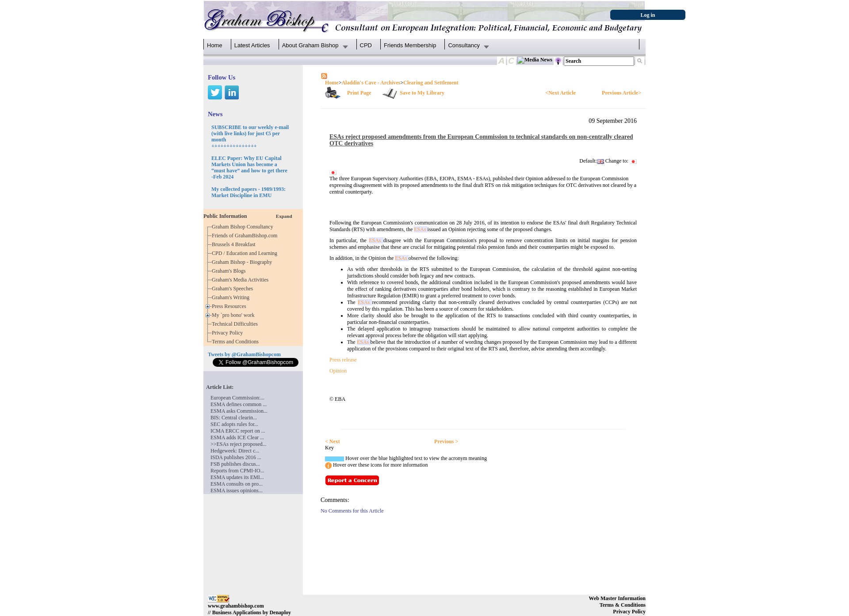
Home (215, 45)
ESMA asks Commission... (239, 411)
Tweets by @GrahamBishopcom (244, 354)
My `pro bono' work (235, 315)
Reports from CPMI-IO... (237, 471)
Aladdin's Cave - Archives (371, 83)
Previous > (446, 441)
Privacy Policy (229, 333)
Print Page (359, 93)
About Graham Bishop (310, 45)
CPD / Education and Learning (247, 253)
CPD (366, 45)
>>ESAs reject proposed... (239, 444)
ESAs (421, 229)
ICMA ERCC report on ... (238, 431)
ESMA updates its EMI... (237, 477)
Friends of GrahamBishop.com (246, 236)
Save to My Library (422, 93)
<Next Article (560, 93)
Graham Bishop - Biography (243, 262)
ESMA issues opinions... (237, 491)
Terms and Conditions (237, 342)
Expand (284, 216)
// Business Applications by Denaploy (249, 612)
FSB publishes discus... (235, 464)
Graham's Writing (232, 297)
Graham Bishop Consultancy (244, 227)
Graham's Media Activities (241, 280)
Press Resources (230, 306)
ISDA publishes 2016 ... (236, 457)
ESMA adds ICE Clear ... (237, 437)
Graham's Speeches (234, 289)
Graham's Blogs (230, 271)
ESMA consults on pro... (237, 484)
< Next (333, 441)
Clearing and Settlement (431, 83)
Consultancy (464, 45)
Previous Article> (621, 93)
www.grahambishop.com (236, 606)
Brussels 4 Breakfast (235, 244)
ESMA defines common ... (239, 404)
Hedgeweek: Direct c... (235, 451)
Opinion (338, 371)
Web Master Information (617, 598)
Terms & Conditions (623, 605)
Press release (343, 360)
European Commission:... (237, 398)
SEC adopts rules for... (234, 424)
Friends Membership (410, 45)
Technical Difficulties (236, 324)
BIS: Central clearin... (234, 418)
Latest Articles (252, 45)
